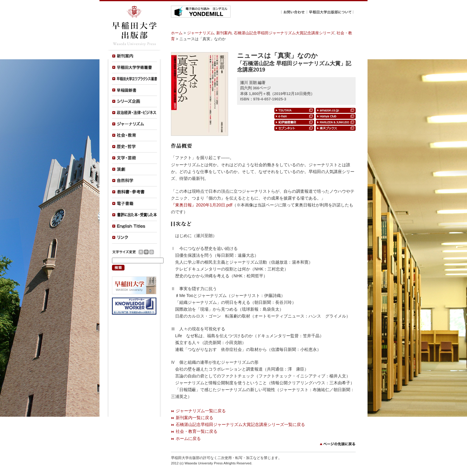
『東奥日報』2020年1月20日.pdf (202, 205)
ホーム (177, 33)
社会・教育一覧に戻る (197, 431)
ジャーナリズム (201, 33)
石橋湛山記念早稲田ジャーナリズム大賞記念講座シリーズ (284, 33)
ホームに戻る (188, 438)
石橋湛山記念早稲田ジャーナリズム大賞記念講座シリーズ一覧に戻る (240, 424)
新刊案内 (224, 33)
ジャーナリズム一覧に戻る (201, 411)
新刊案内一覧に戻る (194, 418)
